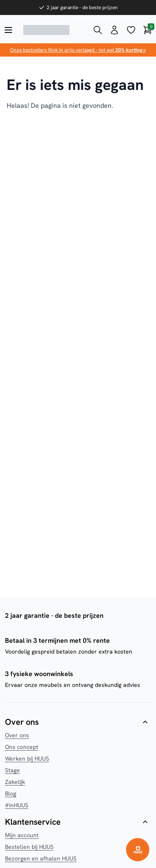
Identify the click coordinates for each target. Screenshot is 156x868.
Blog (11, 793)
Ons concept (22, 747)
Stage (12, 770)
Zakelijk (15, 782)
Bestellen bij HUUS (29, 847)
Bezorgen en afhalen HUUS (41, 858)
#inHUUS (17, 805)
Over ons (17, 735)
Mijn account (22, 835)
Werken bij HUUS (27, 759)
